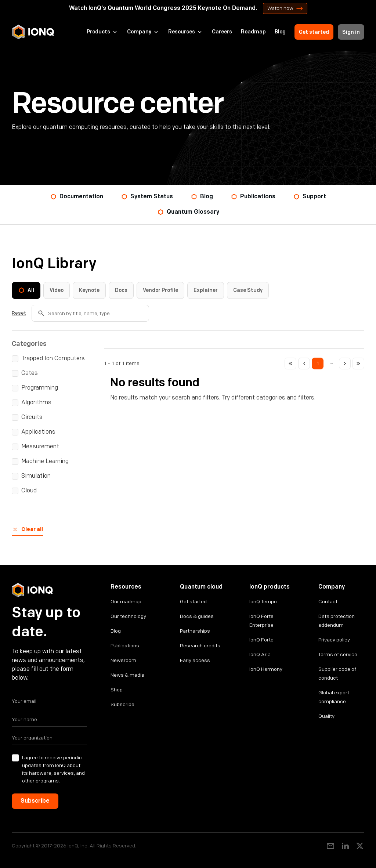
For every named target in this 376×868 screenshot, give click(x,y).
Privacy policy (334, 640)
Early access (195, 660)
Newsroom (123, 660)
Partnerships (195, 631)
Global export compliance (334, 697)
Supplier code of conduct (337, 674)
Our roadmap (126, 602)
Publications (125, 646)
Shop (117, 690)
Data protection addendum (337, 621)
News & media (127, 675)
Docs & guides (197, 616)
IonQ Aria (260, 654)
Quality (326, 716)
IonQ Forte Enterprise (261, 621)
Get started (314, 32)
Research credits (200, 646)
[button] (102, 32)
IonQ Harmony (266, 669)
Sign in (351, 32)
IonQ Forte (261, 640)
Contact (328, 602)
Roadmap (253, 32)
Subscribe (122, 704)
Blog (280, 32)
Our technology (128, 616)
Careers (222, 32)
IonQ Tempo (263, 602)
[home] (33, 32)
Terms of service (338, 654)
